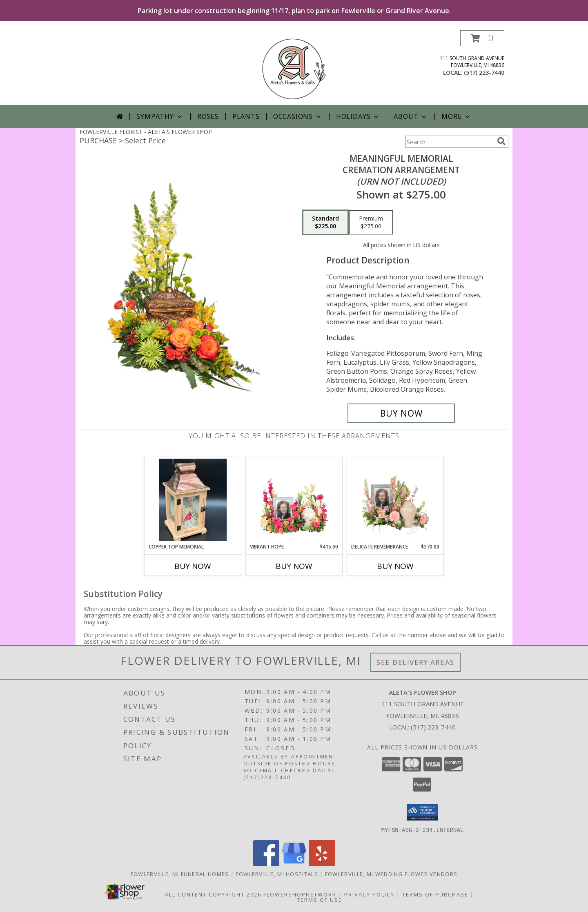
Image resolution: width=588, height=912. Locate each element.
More (456, 116)
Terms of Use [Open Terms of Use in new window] (320, 899)
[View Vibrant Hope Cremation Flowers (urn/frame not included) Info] (294, 500)
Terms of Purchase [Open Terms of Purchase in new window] (435, 894)
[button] (482, 38)
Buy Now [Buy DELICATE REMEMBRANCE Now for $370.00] (395, 566)
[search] (501, 141)
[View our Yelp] (322, 864)
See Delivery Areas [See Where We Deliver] (415, 662)
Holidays (358, 116)
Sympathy (160, 116)
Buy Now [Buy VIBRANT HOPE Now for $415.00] (294, 566)
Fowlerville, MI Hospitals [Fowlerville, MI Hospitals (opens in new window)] (277, 874)
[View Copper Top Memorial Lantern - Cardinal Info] (193, 500)
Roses (208, 116)
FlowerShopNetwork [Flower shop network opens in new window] (300, 894)
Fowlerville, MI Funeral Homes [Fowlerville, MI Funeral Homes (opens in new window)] (180, 874)
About (411, 116)
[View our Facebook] (266, 864)
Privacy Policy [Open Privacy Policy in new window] (369, 894)
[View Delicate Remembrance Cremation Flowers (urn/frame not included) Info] (395, 500)
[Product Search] (450, 142)
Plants (246, 116)
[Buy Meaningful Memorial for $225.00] (401, 413)
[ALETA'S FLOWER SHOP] (294, 68)
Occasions (298, 116)
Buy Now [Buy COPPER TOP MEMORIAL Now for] (193, 566)
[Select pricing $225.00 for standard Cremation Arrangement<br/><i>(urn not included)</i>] (325, 223)
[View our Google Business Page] (294, 864)
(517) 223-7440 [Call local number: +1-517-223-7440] (484, 72)
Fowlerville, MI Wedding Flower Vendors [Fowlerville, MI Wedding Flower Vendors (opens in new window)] (391, 874)
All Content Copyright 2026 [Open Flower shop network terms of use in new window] (213, 894)
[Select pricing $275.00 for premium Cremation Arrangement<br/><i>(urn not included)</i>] (371, 223)
